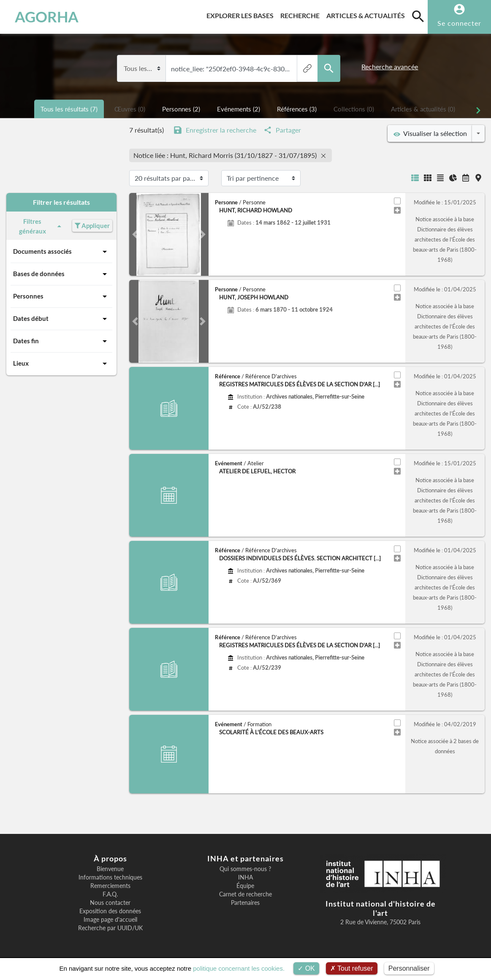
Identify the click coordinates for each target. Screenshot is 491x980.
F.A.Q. (110, 894)
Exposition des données (110, 911)
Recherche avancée (390, 67)
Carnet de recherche (245, 894)
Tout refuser (352, 968)
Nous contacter (110, 903)
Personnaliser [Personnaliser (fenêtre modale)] (409, 968)
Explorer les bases (242, 14)
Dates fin (61, 341)
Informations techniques (110, 877)
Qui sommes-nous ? (245, 869)
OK (306, 968)
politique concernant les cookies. (239, 968)
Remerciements (110, 886)
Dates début (61, 319)
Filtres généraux (41, 226)
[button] (135, 234)
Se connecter (459, 23)
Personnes (61, 296)
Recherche (302, 14)
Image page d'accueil (110, 920)
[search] (418, 16)
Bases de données (61, 274)
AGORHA (47, 17)
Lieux (61, 364)
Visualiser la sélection (430, 133)
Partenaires (245, 903)
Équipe (245, 886)
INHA (245, 877)
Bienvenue (110, 869)
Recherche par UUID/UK (110, 928)
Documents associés (61, 252)
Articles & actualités (367, 14)
